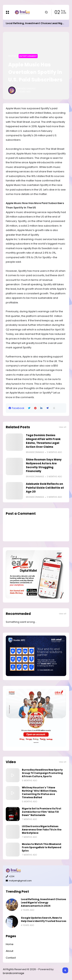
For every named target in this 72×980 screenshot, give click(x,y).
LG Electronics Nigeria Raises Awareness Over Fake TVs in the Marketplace (42, 830)
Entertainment (28, 56)
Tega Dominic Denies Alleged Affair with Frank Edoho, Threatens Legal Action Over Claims (43, 441)
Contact (11, 958)
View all (63, 427)
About (10, 951)
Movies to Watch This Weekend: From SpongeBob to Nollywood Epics (42, 847)
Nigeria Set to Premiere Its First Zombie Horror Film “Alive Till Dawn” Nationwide (42, 812)
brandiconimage (14, 973)
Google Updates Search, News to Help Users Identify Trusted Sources (44, 919)
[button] (54, 408)
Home (12, 56)
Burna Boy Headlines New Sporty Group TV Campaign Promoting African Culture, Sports (42, 773)
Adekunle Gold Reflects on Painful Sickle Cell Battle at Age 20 (45, 488)
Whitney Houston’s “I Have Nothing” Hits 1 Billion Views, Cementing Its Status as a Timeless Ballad (39, 793)
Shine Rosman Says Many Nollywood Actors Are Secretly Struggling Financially (44, 465)
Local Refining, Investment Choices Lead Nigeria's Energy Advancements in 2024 (43, 903)
